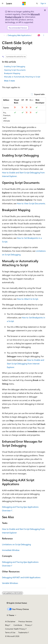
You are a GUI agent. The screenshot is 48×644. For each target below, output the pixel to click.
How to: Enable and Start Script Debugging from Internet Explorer (25, 364)
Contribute (18, 625)
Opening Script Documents (15, 70)
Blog (7, 625)
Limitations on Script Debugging (16, 544)
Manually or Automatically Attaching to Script (22, 77)
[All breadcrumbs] (4, 35)
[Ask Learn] (39, 35)
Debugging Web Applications (19, 35)
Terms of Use (10, 632)
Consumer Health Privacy (15, 629)
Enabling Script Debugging (15, 66)
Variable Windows (10, 583)
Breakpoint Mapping (12, 73)
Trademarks (23, 632)
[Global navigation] (3, 3)
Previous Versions (25, 621)
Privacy (28, 625)
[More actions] (44, 35)
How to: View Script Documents (31, 203)
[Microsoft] (24, 3)
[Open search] (37, 3)
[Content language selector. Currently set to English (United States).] (17, 603)
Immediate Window (11, 550)
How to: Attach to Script (27, 299)
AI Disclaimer (10, 621)
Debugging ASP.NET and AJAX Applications (21, 577)
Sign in (43, 3)
